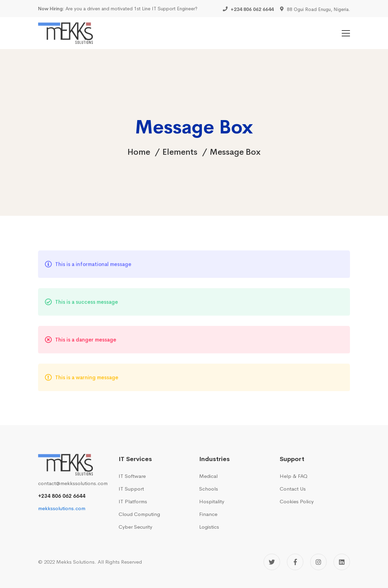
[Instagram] (318, 562)
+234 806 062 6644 (62, 496)
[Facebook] (295, 562)
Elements (180, 152)
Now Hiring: (51, 9)
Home (139, 152)
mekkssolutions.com (62, 508)
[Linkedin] (342, 562)
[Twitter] (272, 562)
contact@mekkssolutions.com (73, 483)
